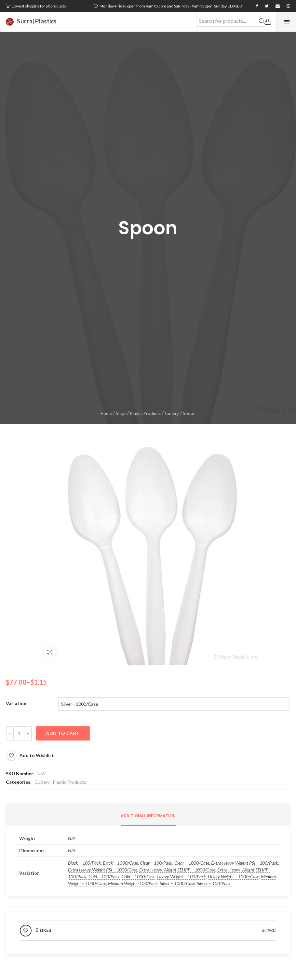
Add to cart (63, 733)
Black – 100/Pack (84, 863)
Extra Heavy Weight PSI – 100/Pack (245, 863)
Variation (16, 703)
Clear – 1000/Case (192, 863)
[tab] (148, 816)
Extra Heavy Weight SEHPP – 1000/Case (177, 870)
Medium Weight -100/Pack (133, 883)
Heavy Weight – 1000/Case (233, 877)
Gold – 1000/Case (138, 877)
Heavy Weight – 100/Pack (182, 877)
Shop (121, 413)
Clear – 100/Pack (156, 863)
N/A (41, 774)
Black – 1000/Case (120, 863)
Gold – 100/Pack (104, 877)
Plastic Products (145, 413)
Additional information (148, 816)
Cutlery (172, 413)
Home (106, 413)
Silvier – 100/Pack (214, 883)
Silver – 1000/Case (177, 883)
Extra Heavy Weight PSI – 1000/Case (103, 870)
